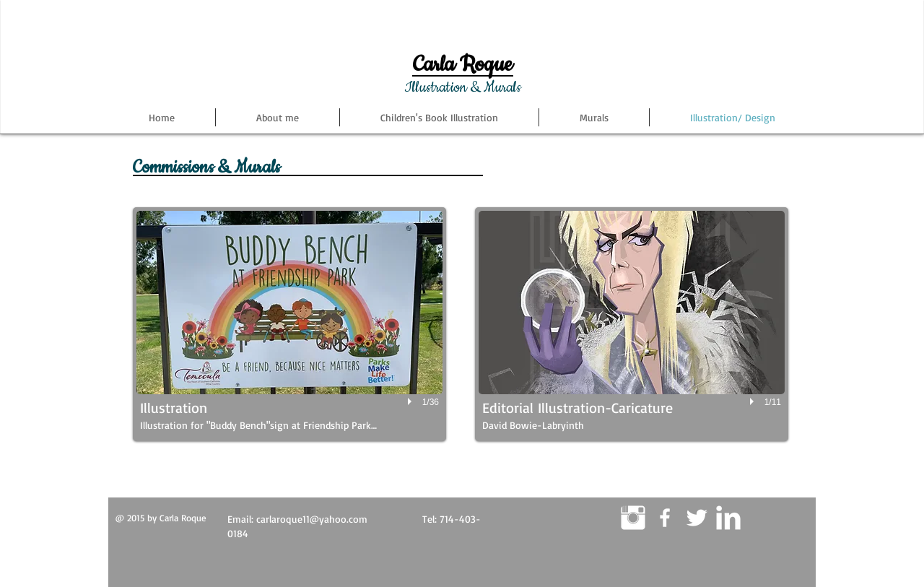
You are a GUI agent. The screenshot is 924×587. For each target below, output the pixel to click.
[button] (289, 324)
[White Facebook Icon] (665, 518)
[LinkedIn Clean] (728, 518)
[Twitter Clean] (697, 518)
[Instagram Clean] (633, 518)
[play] (411, 401)
